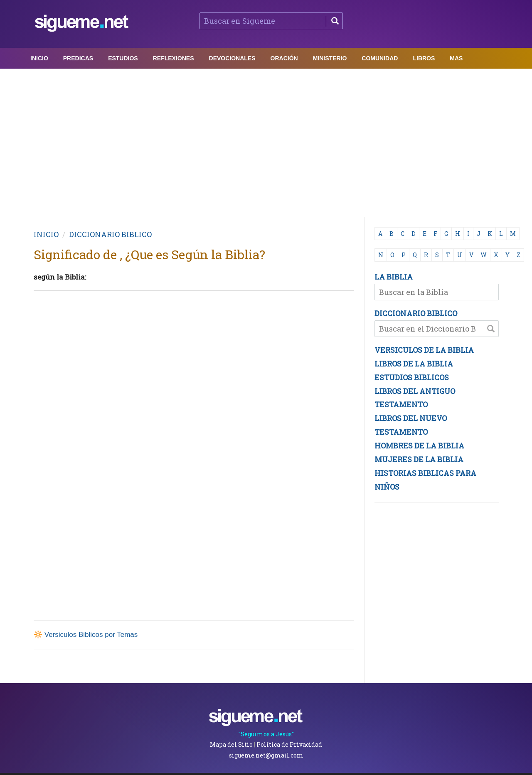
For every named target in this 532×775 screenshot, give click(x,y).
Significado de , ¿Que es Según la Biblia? (149, 254)
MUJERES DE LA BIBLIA (419, 459)
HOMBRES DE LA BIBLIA (419, 446)
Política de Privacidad (289, 744)
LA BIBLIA (394, 277)
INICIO (46, 234)
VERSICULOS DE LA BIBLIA (424, 350)
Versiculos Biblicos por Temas (91, 635)
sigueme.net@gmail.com (266, 755)
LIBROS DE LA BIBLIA (414, 364)
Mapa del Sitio (231, 744)
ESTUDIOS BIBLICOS (412, 377)
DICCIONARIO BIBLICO (416, 313)
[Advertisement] (266, 141)
